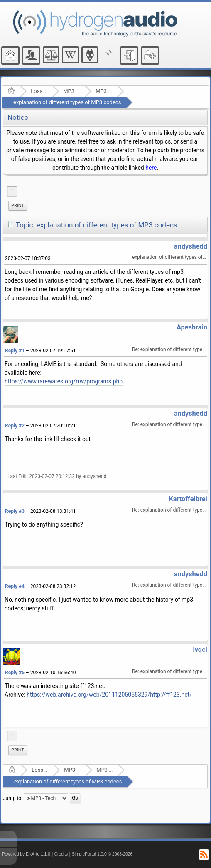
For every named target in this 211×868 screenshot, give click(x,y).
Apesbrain (192, 327)
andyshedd (191, 246)
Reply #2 (15, 426)
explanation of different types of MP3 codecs (67, 102)
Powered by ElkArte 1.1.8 (26, 854)
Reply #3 (15, 511)
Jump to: (13, 798)
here (151, 168)
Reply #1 (15, 351)
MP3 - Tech (104, 91)
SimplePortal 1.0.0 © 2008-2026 (102, 854)
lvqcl (200, 650)
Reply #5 (15, 673)
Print (18, 206)
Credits (61, 854)
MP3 (69, 91)
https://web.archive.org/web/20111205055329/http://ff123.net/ (109, 695)
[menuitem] (18, 206)
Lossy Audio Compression (39, 91)
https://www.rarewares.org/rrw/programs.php (64, 381)
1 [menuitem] (12, 191)
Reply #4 (15, 586)
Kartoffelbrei (188, 499)
